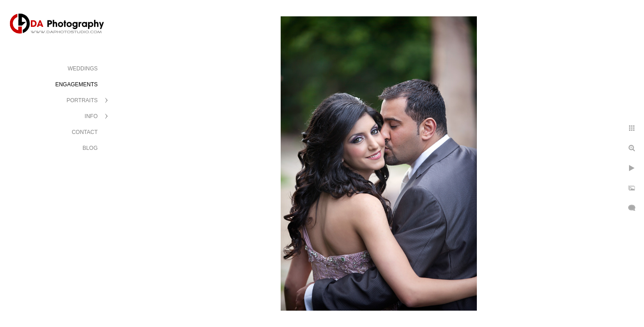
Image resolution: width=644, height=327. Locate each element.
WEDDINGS (83, 69)
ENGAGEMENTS (77, 84)
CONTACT (85, 132)
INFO (91, 116)
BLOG (90, 148)
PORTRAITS (82, 100)
